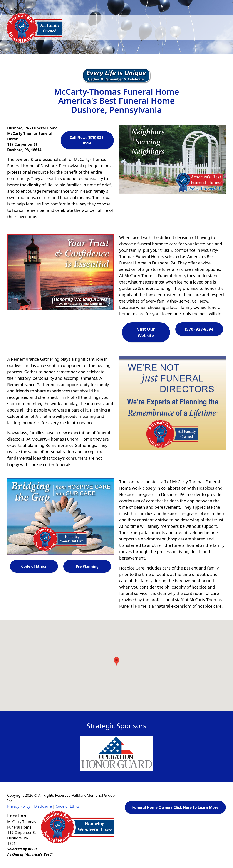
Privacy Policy (19, 806)
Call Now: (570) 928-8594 (87, 140)
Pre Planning (87, 566)
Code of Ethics (34, 566)
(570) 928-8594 (199, 329)
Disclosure (43, 806)
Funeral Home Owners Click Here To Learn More (175, 807)
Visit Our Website (146, 332)
